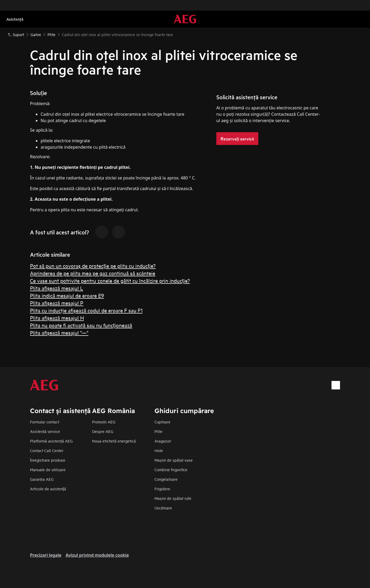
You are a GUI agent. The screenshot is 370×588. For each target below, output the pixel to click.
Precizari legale (46, 555)
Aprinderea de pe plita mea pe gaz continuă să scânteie (93, 273)
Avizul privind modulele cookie (97, 555)
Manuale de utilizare (48, 469)
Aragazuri (163, 441)
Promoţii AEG (104, 422)
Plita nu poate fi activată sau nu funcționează (81, 325)
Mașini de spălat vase (174, 460)
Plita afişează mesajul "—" (59, 332)
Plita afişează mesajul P (57, 303)
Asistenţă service (45, 431)
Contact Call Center (47, 450)
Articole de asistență (48, 489)
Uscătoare (163, 508)
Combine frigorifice (171, 469)
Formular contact (45, 422)
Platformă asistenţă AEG (51, 441)
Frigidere (162, 489)
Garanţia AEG (42, 479)
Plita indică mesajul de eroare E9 (67, 295)
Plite (158, 431)
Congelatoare (166, 479)
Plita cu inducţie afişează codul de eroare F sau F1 (86, 310)
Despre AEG (103, 431)
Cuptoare (162, 422)
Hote (159, 450)
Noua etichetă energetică (114, 441)
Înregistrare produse (48, 460)
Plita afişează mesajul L (57, 288)
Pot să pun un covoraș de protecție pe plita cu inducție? (93, 266)
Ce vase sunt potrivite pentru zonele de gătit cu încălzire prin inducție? (110, 280)
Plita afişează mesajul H (57, 318)
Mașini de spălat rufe (173, 498)
